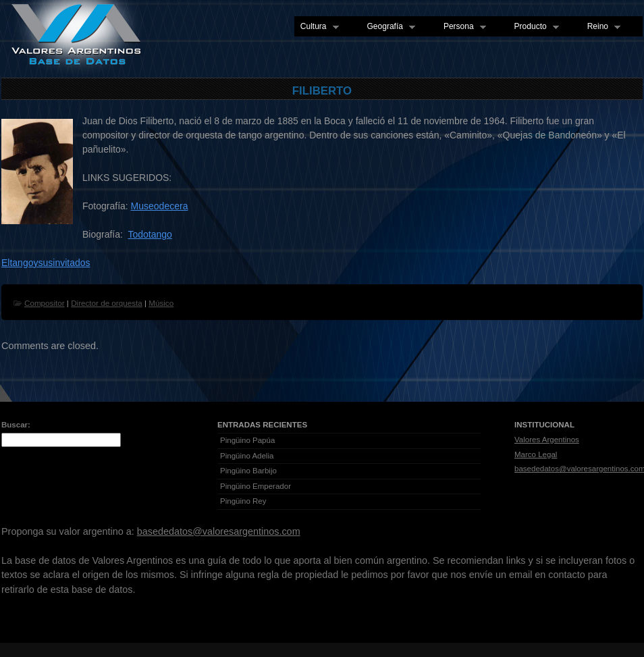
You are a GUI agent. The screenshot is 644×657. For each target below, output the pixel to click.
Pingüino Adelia (247, 456)
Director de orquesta (107, 303)
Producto (534, 27)
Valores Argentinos (547, 440)
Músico (161, 303)
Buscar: (16, 425)
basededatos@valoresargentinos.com (219, 531)
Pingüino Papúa (247, 440)
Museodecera (160, 206)
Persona (462, 27)
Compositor (45, 303)
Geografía (388, 27)
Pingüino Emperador (256, 486)
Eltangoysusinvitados (46, 263)
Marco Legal (536, 454)
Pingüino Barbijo (248, 471)
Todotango (150, 234)
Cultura (317, 27)
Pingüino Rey (243, 501)
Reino (601, 27)
